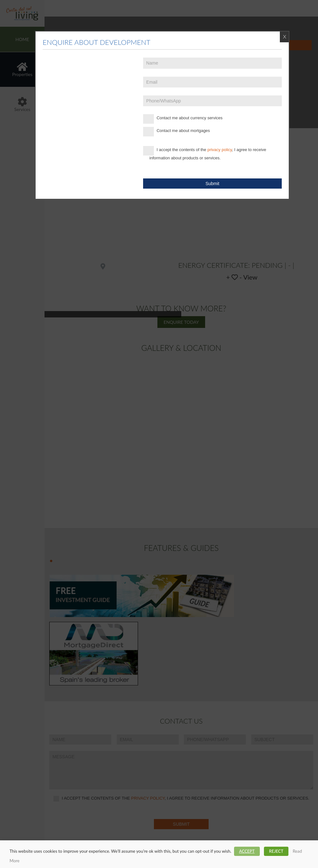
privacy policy (220, 150)
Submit (212, 184)
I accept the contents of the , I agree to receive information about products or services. (205, 153)
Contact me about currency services (183, 119)
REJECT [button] (276, 851)
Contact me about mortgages (176, 132)
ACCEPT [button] (247, 851)
